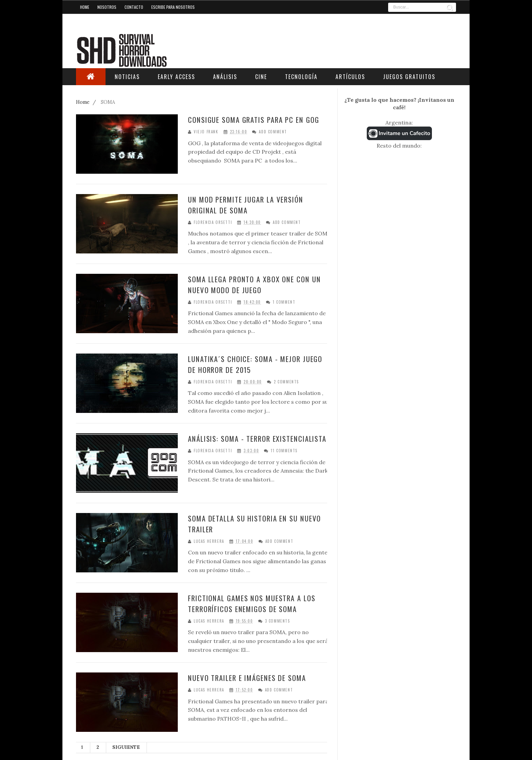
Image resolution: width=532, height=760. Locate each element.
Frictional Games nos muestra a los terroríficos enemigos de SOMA (252, 603)
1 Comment (284, 302)
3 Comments (278, 621)
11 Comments (284, 451)
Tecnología (301, 77)
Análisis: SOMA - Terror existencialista (257, 439)
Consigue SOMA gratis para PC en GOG (254, 120)
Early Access (176, 77)
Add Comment (273, 132)
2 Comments (286, 382)
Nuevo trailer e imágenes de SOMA (247, 678)
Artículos (350, 77)
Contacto (134, 7)
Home (85, 7)
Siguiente (126, 747)
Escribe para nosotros (173, 7)
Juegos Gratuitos (409, 77)
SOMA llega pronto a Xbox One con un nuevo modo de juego (254, 284)
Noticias (127, 77)
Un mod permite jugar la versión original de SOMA (246, 205)
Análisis (225, 77)
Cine (261, 77)
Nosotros (107, 7)
